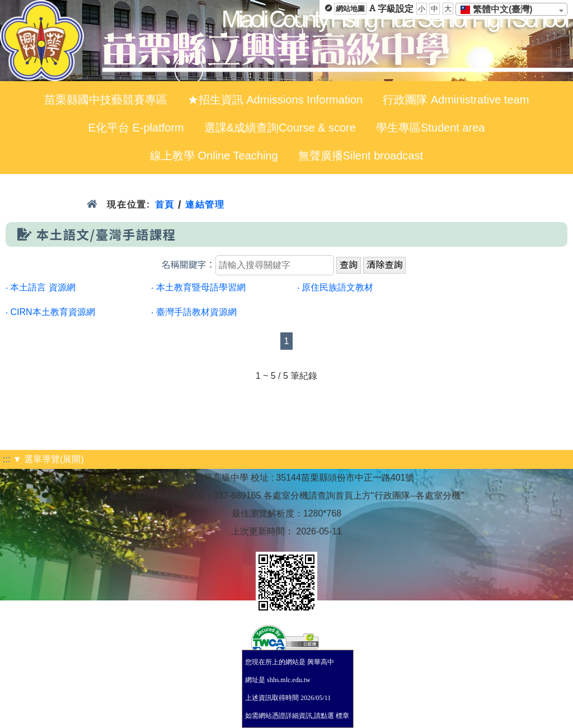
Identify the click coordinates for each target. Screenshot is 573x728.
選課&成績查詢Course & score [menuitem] (280, 128)
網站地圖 (350, 9)
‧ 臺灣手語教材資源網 (194, 312)
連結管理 (205, 205)
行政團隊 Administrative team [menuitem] (456, 100)
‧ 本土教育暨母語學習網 (198, 287)
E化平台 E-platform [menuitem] (136, 128)
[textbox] (500, 10)
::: (6, 459)
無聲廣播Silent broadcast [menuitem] (361, 156)
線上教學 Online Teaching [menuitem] (214, 156)
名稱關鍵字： (189, 265)
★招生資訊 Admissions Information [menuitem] (275, 100)
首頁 (165, 205)
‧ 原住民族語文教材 (335, 287)
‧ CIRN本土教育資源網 (50, 312)
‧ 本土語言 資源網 (41, 287)
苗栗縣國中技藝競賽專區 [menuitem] (106, 100)
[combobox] (511, 9)
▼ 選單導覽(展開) (48, 459)
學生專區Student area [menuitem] (431, 128)
